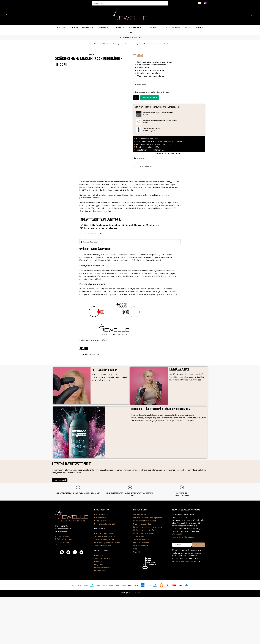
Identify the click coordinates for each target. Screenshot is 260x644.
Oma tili (199, 27)
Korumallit (119, 27)
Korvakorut (88, 27)
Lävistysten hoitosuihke (151, 129)
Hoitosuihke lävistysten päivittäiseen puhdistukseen (160, 409)
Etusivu (61, 27)
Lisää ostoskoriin (150, 98)
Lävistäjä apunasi (179, 369)
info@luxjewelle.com (64, 539)
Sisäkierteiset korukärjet (128, 44)
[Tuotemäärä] (136, 98)
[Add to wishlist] (161, 98)
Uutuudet (73, 27)
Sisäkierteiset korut (111, 44)
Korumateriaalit (137, 27)
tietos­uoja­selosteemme (182, 561)
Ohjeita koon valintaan (105, 370)
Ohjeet (187, 27)
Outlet (130, 33)
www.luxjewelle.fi (63, 542)
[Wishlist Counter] (243, 16)
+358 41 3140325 (63, 536)
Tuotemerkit (156, 27)
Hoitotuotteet (173, 27)
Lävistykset (104, 27)
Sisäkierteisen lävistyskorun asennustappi (158, 113)
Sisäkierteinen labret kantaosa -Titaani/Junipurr (160, 121)
